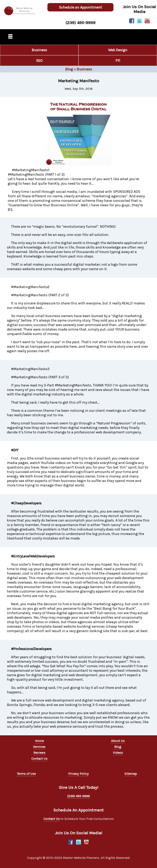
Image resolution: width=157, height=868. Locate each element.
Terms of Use (26, 774)
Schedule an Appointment (80, 7)
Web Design (118, 50)
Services (39, 747)
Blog (69, 69)
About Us (118, 741)
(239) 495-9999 (80, 23)
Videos (118, 753)
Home (39, 741)
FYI (118, 61)
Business (39, 50)
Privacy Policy (78, 774)
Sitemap (131, 774)
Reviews (39, 753)
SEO (39, 61)
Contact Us (39, 759)
